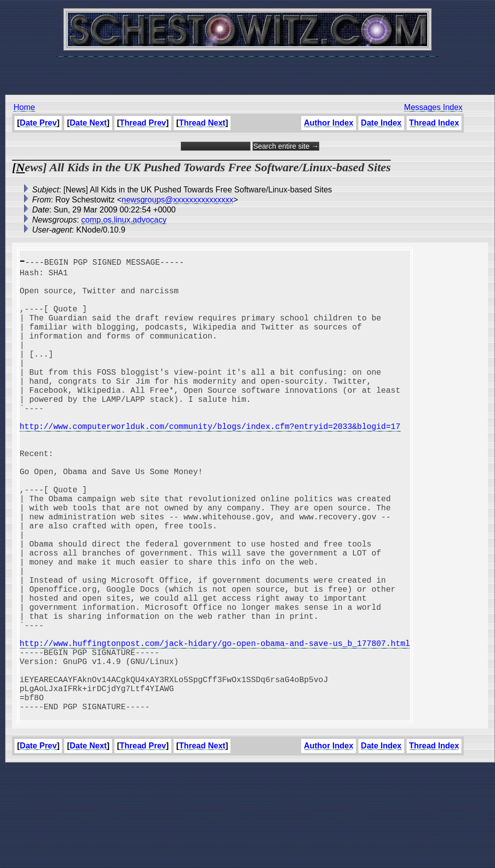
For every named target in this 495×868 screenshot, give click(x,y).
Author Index (329, 123)
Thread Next (202, 123)
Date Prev (38, 123)
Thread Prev (143, 123)
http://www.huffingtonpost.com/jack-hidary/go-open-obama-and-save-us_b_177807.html (215, 727)
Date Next (88, 123)
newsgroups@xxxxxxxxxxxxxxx (177, 200)
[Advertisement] (247, 70)
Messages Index (434, 107)
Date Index (381, 123)
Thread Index (434, 123)
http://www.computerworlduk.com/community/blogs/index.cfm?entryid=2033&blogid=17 (210, 462)
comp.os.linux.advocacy (124, 220)
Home (24, 107)
